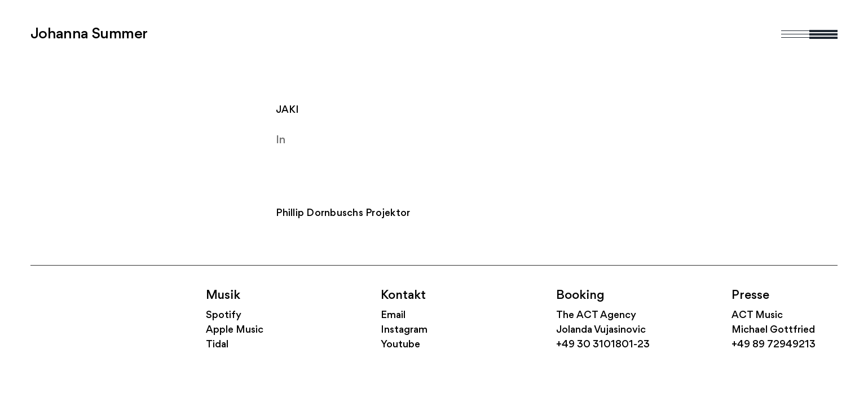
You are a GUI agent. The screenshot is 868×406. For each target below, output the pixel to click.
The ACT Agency (596, 315)
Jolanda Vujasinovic (601, 330)
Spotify (224, 315)
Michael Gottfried (773, 330)
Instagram (404, 330)
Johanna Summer (89, 34)
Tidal (217, 345)
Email (393, 315)
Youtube (400, 345)
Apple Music (235, 330)
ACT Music (757, 315)
